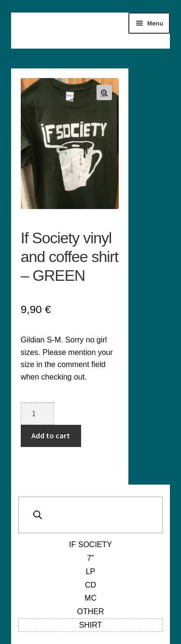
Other (91, 611)
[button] (104, 92)
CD (90, 585)
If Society (90, 545)
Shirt (91, 625)
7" (90, 558)
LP (91, 572)
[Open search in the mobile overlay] (91, 515)
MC (90, 598)
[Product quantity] (38, 414)
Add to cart (51, 435)
